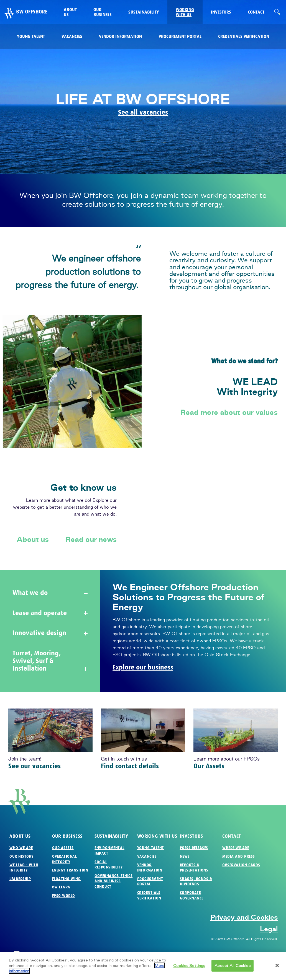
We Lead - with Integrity (24, 868)
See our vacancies (35, 766)
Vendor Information (150, 868)
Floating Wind (67, 879)
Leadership (20, 879)
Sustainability (111, 836)
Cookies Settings (189, 969)
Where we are (236, 848)
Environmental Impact (109, 851)
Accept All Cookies (232, 969)
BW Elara (61, 887)
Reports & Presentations (194, 868)
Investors (191, 836)
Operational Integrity (65, 859)
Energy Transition (70, 870)
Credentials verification (149, 895)
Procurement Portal (150, 882)
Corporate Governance (192, 895)
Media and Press (239, 856)
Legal (269, 929)
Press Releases (194, 848)
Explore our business (143, 667)
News (185, 856)
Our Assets (209, 766)
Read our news (91, 539)
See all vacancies (143, 113)
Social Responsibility (108, 865)
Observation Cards (241, 865)
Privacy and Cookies (244, 917)
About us (33, 539)
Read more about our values (229, 412)
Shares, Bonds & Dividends (196, 882)
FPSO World (64, 896)
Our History (21, 856)
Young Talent (151, 848)
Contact (232, 836)
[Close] (277, 968)
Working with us (157, 836)
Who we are (21, 848)
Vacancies (147, 856)
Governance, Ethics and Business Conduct (113, 881)
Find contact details (130, 766)
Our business (67, 836)
